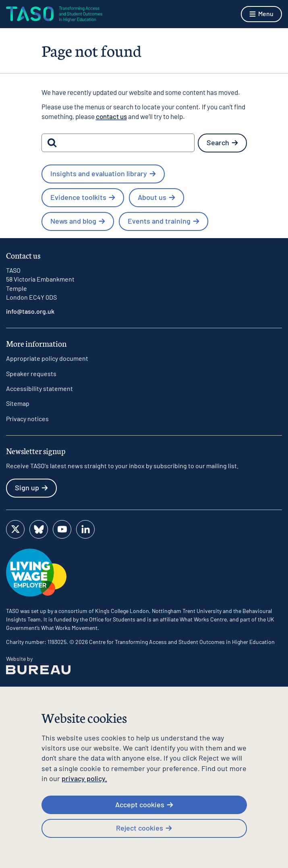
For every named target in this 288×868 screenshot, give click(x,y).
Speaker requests (31, 373)
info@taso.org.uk (30, 311)
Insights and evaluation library (103, 173)
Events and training (164, 221)
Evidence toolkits (83, 197)
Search (222, 142)
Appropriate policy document (47, 358)
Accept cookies (144, 804)
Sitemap (18, 403)
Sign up (31, 487)
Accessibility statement (39, 388)
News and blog (78, 221)
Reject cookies (144, 828)
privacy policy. (84, 778)
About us (156, 197)
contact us (111, 116)
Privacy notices (27, 419)
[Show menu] (261, 14)
